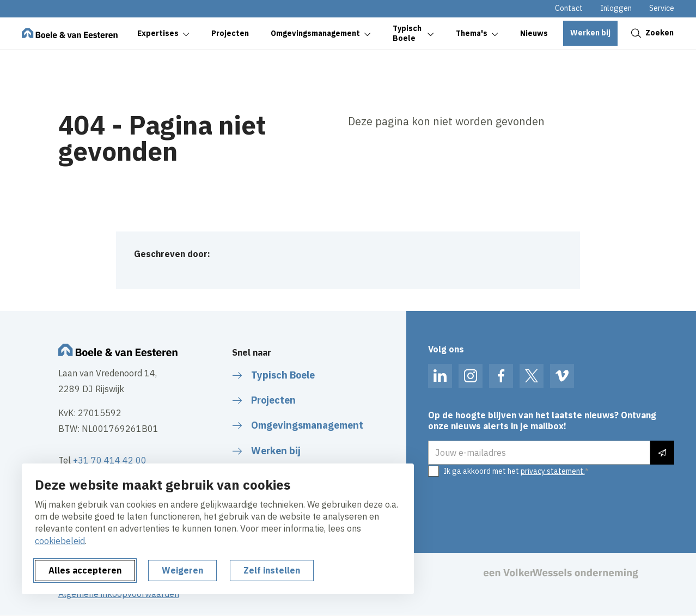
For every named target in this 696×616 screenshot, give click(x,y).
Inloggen (616, 8)
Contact (569, 8)
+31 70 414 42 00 (110, 460)
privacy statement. (553, 471)
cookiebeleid (60, 541)
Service (662, 8)
